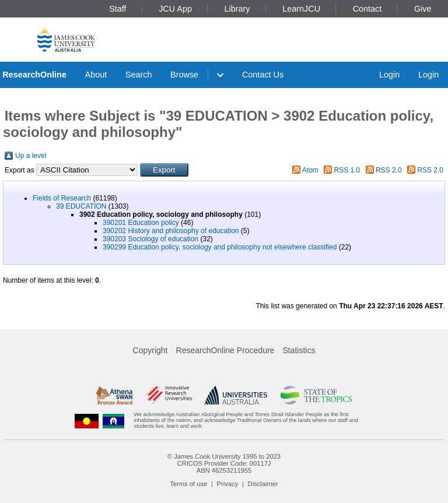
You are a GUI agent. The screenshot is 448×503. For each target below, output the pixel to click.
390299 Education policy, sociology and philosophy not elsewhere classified (220, 247)
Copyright (150, 350)
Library (237, 9)
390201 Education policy (141, 223)
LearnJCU (301, 9)
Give (423, 9)
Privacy (228, 484)
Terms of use (188, 484)
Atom (310, 170)
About (96, 75)
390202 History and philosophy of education (171, 231)
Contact (367, 9)
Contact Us (263, 75)
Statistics (299, 350)
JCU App (175, 9)
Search (139, 75)
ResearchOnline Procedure (225, 350)
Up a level (31, 156)
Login (389, 75)
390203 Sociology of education (150, 239)
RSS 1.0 (347, 170)
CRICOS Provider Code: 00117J (224, 463)
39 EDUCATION (81, 206)
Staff (118, 9)
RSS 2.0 (389, 170)
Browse (184, 75)
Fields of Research (62, 198)
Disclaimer (263, 484)
